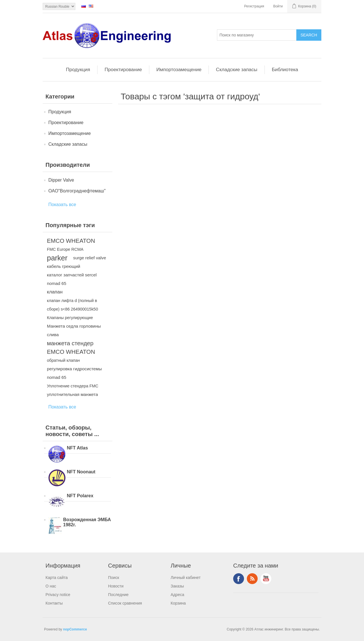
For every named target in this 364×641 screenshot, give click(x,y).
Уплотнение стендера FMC (73, 386)
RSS (252, 579)
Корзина (178, 603)
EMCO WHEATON (71, 241)
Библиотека (285, 70)
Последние (118, 595)
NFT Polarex (80, 496)
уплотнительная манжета (72, 394)
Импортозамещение (179, 70)
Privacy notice (58, 595)
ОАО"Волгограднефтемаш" (77, 191)
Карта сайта (57, 578)
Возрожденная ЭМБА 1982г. (87, 522)
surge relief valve (90, 258)
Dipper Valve (61, 180)
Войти (278, 6)
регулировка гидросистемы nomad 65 (74, 373)
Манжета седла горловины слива (74, 330)
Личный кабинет (186, 578)
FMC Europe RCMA (65, 249)
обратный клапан (63, 360)
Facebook (239, 579)
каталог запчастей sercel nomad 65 (72, 279)
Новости (116, 586)
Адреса (177, 595)
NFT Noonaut (81, 472)
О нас (51, 586)
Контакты (54, 603)
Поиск (114, 578)
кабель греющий (64, 266)
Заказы (177, 586)
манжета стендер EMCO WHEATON (71, 348)
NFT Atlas (77, 448)
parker (57, 258)
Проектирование (123, 70)
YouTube (266, 579)
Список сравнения (125, 603)
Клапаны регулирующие (70, 318)
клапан (55, 292)
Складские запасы (236, 70)
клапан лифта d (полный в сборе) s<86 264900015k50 (73, 305)
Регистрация (254, 6)
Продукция (78, 70)
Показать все (62, 205)
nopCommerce (75, 629)
